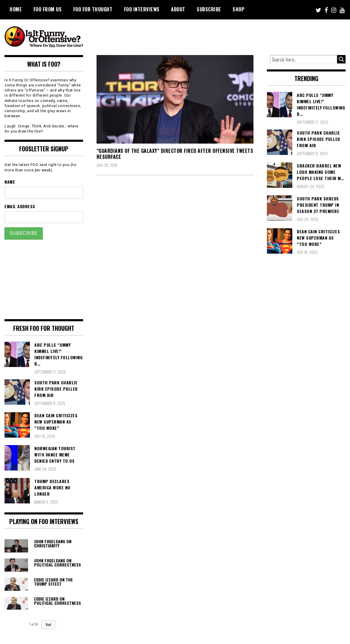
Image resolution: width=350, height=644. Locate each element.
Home (16, 9)
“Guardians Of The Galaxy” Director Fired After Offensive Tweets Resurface (175, 154)
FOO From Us (48, 9)
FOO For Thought (93, 9)
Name (10, 182)
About (178, 9)
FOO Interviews (142, 9)
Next (48, 625)
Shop (239, 9)
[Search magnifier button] (341, 59)
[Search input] (304, 60)
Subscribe (209, 9)
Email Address (20, 206)
